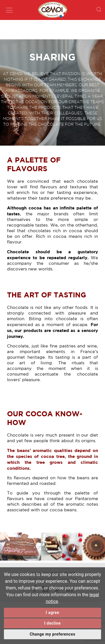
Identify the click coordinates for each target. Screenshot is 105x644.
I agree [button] (53, 613)
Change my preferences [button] (53, 634)
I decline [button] (53, 623)
